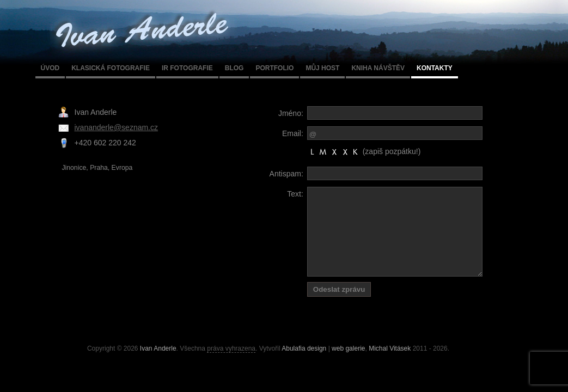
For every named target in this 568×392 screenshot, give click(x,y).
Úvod (50, 68)
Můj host (322, 68)
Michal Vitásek (390, 348)
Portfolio (274, 68)
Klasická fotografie (111, 68)
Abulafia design (304, 348)
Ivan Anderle (158, 348)
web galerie (348, 348)
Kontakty (435, 68)
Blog (234, 68)
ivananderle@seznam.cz (117, 127)
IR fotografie (187, 68)
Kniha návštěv (378, 68)
